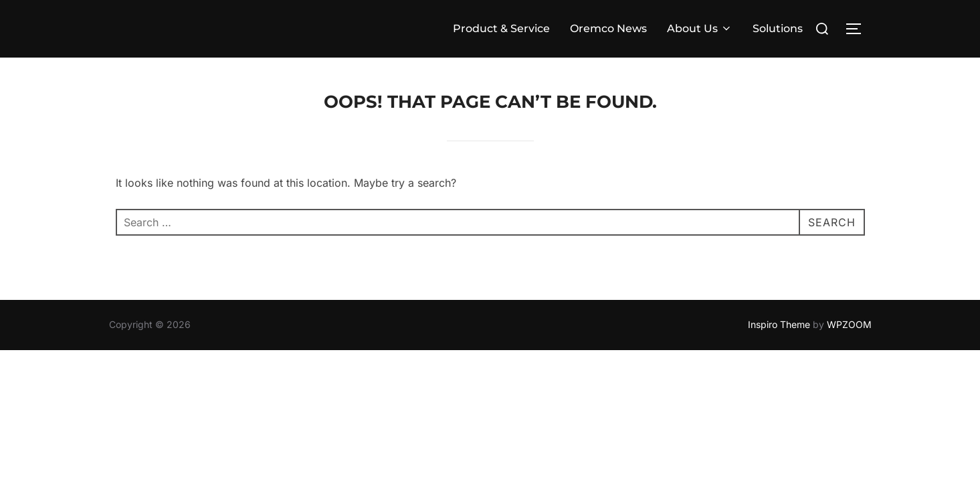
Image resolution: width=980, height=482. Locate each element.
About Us (700, 28)
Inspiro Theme (779, 324)
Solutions (778, 28)
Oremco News (608, 28)
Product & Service (501, 28)
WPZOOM (849, 324)
